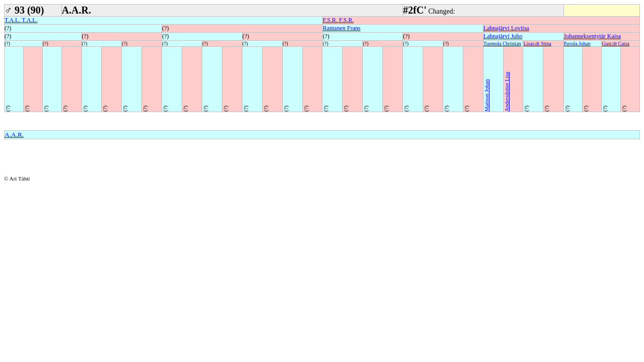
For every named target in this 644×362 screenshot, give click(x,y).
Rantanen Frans (341, 28)
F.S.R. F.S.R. (338, 20)
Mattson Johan (487, 96)
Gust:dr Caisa (616, 43)
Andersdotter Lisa (507, 92)
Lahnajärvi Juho (503, 36)
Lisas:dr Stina (537, 43)
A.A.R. (14, 134)
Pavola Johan (577, 43)
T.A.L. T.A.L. (21, 20)
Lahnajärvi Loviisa (506, 28)
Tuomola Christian (502, 43)
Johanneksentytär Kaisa (593, 36)
